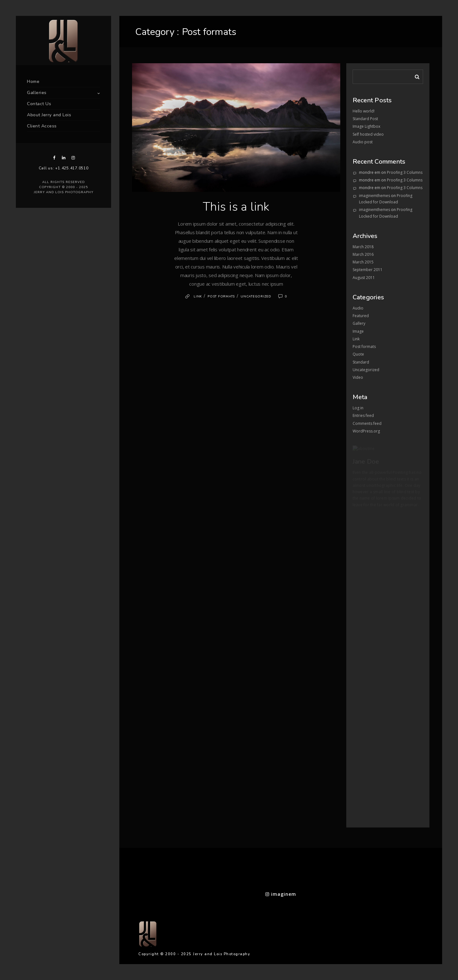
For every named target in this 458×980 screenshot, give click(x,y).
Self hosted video (368, 134)
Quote (358, 354)
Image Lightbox (366, 126)
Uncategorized (256, 296)
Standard (361, 362)
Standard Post (365, 119)
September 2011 (368, 270)
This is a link (236, 207)
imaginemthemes (375, 196)
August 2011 (364, 278)
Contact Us (39, 104)
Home (33, 82)
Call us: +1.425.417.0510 (64, 168)
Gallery (359, 323)
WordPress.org (366, 431)
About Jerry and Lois (49, 115)
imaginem (281, 894)
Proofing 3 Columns (405, 172)
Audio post (363, 142)
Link (198, 296)
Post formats (221, 296)
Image (358, 331)
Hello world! (364, 111)
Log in (358, 408)
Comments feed (367, 423)
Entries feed (363, 415)
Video (358, 377)
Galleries (37, 93)
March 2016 (363, 254)
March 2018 (363, 247)
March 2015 (363, 262)
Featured (361, 316)
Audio (358, 308)
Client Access (42, 126)
